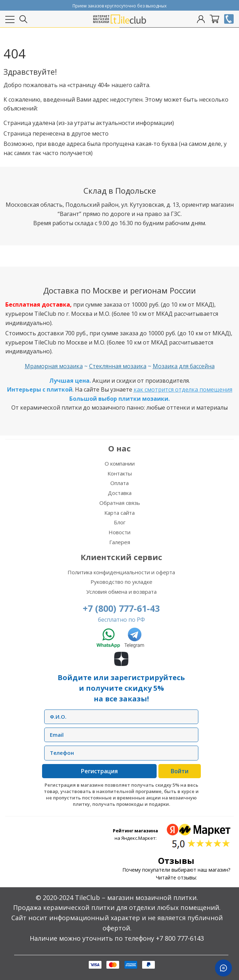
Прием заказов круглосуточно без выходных (119, 6)
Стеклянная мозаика (118, 366)
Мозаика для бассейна (184, 366)
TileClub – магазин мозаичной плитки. (136, 898)
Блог (120, 522)
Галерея (120, 542)
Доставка (120, 493)
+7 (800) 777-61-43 (121, 608)
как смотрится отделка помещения (183, 389)
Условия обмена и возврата (121, 592)
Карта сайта (119, 513)
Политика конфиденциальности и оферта (121, 572)
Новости (119, 532)
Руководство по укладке (121, 582)
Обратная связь (120, 503)
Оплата (119, 483)
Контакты (120, 473)
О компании (120, 463)
